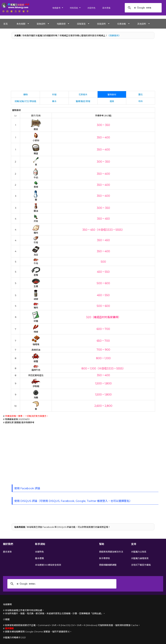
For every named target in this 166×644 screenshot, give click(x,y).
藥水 (54, 101)
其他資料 (142, 24)
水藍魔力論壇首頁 (140, 558)
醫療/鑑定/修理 (83, 101)
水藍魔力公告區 (139, 552)
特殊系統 (74, 8)
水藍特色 (91, 8)
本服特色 (39, 552)
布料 (141, 101)
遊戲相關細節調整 (108, 565)
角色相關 (21, 24)
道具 (112, 101)
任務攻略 (122, 24)
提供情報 (9, 628)
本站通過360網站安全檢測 (48, 565)
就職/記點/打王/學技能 (25, 101)
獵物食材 (112, 94)
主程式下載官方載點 (141, 565)
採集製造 (81, 24)
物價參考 (57, 8)
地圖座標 (61, 24)
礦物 (25, 94)
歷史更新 (7, 552)
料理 (54, 94)
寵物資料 (41, 24)
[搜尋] (143, 8)
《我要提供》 (114, 35)
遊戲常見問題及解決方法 (111, 552)
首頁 (6, 24)
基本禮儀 (106, 8)
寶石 (141, 94)
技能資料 (101, 24)
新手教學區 (105, 558)
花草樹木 (83, 94)
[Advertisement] (83, 66)
